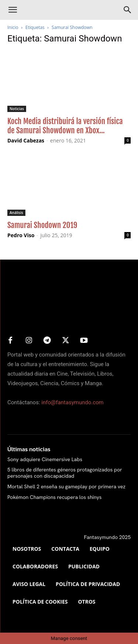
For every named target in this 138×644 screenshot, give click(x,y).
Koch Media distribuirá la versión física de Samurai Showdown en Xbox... (65, 126)
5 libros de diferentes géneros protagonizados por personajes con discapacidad (65, 473)
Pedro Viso (21, 235)
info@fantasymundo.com (73, 402)
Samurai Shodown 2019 (42, 225)
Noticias (17, 109)
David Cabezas (26, 140)
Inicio (13, 27)
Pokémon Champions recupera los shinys (54, 497)
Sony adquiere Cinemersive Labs (45, 459)
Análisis (16, 213)
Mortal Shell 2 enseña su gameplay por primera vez (66, 486)
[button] (13, 10)
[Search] (128, 10)
